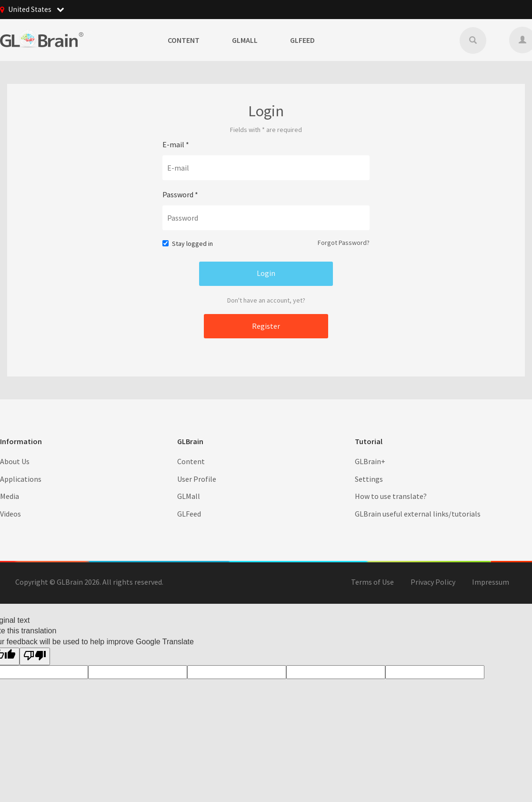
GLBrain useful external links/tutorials (418, 514)
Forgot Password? (344, 243)
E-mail (176, 144)
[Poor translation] (35, 656)
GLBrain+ (370, 461)
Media (10, 496)
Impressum (491, 582)
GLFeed (302, 40)
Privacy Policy (433, 582)
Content (184, 40)
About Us (15, 461)
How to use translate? (391, 496)
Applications (21, 478)
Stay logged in (188, 244)
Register (266, 325)
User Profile (197, 478)
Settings (369, 478)
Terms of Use (372, 582)
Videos (10, 514)
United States (37, 10)
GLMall (245, 40)
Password (180, 194)
